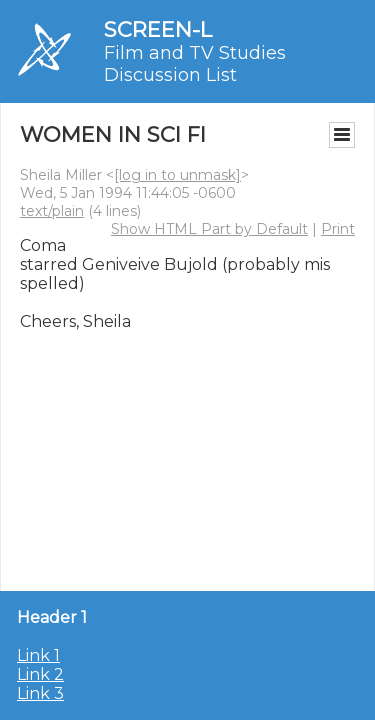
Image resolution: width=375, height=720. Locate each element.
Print (338, 229)
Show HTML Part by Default (209, 229)
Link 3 (40, 693)
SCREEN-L (158, 29)
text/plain (52, 211)
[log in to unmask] (177, 175)
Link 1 (38, 655)
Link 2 (40, 674)
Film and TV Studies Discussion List (195, 64)
